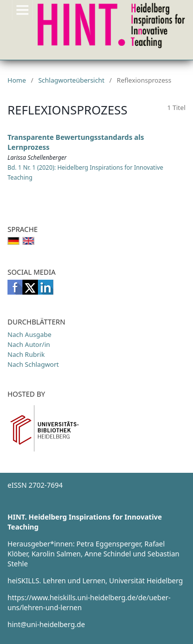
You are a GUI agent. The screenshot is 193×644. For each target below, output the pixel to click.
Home (17, 80)
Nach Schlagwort (33, 364)
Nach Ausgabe (29, 334)
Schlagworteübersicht (72, 80)
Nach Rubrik (26, 354)
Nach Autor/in (29, 344)
